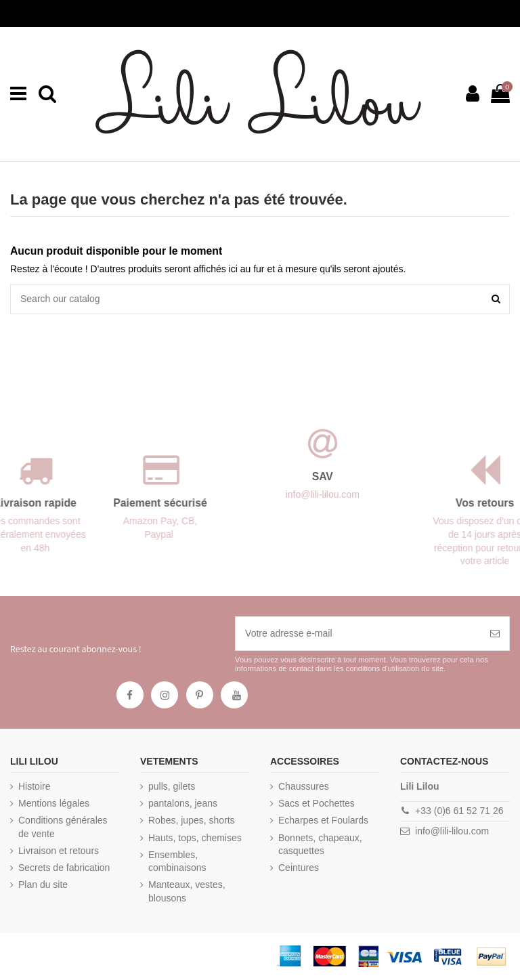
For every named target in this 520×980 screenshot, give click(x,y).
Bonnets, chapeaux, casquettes (320, 845)
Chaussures (304, 786)
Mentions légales (54, 803)
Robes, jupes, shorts (192, 820)
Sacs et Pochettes (317, 803)
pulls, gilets (172, 786)
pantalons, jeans (183, 803)
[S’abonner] (495, 634)
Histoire (34, 786)
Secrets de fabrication (64, 868)
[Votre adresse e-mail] (358, 634)
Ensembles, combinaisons (177, 861)
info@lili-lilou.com (452, 831)
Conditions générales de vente (63, 827)
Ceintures (299, 868)
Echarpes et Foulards (323, 820)
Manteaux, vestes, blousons (187, 891)
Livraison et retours (59, 851)
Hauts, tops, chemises (195, 838)
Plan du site (43, 885)
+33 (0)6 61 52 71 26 (459, 811)
